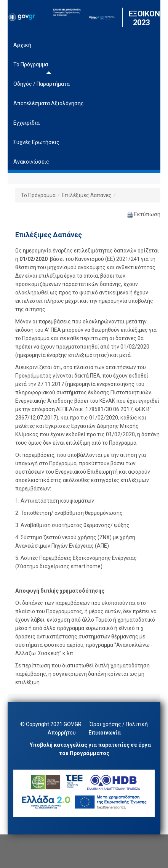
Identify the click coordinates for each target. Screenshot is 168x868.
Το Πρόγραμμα (38, 195)
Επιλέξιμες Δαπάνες (87, 195)
